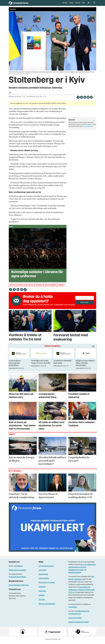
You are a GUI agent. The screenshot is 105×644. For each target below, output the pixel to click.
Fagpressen (73, 609)
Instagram (42, 593)
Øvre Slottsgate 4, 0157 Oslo (19, 588)
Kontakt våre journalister (17, 573)
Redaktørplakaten (75, 575)
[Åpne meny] (94, 4)
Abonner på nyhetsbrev (47, 606)
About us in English (75, 620)
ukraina (61, 287)
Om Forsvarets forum (46, 568)
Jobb (83, 4)
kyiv (32, 287)
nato (27, 287)
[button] (94, 349)
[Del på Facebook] (78, 100)
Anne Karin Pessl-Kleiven (17, 579)
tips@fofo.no (90, 127)
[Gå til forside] (24, 4)
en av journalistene (87, 129)
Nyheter (65, 4)
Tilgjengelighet (44, 581)
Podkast (78, 4)
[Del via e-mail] (88, 100)
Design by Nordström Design (79, 624)
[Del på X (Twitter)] (81, 100)
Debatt (71, 4)
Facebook (42, 589)
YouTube (42, 602)
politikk (12, 287)
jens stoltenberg (50, 287)
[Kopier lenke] (91, 100)
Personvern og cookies (47, 585)
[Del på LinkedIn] (85, 100)
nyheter (20, 287)
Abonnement (43, 577)
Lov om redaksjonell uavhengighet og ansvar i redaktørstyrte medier (82, 570)
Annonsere (43, 573)
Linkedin (42, 598)
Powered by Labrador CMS (52, 642)
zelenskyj (39, 287)
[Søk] (89, 4)
